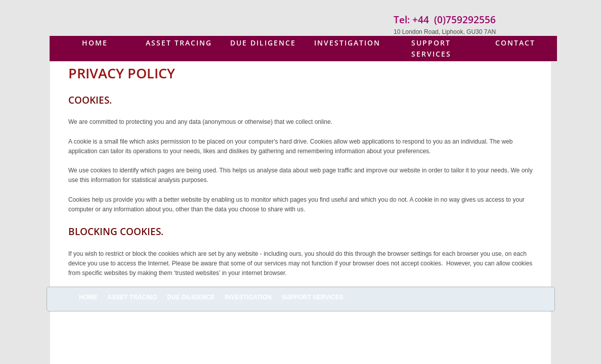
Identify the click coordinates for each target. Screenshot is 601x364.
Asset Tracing (179, 43)
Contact (515, 43)
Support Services (431, 48)
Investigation (347, 43)
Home (95, 43)
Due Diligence (263, 43)
